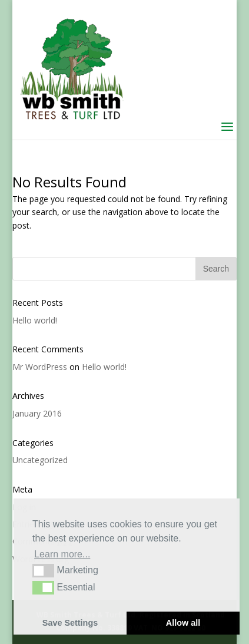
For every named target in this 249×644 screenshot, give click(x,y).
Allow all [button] (183, 623)
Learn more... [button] (62, 554)
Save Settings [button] (70, 623)
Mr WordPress (40, 367)
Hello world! (35, 320)
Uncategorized (40, 460)
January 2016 (37, 413)
